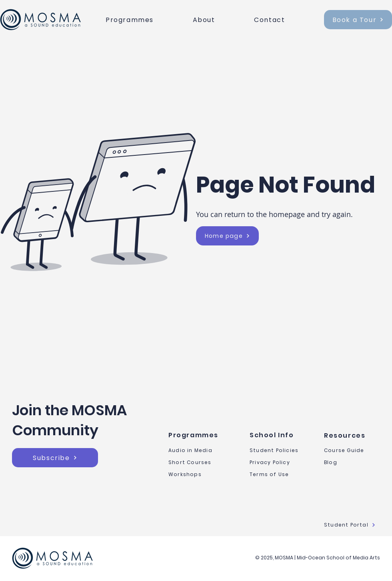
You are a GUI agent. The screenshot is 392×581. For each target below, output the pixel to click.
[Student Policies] (278, 450)
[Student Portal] (352, 525)
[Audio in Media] (200, 450)
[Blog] (352, 462)
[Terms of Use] (278, 474)
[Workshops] (200, 474)
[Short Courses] (200, 462)
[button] (146, 20)
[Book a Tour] (358, 20)
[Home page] (227, 236)
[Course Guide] (352, 450)
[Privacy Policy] (278, 462)
